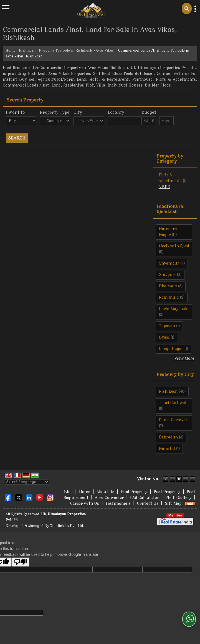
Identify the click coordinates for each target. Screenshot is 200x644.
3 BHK (164, 187)
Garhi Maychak (173, 309)
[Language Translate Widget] (27, 482)
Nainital (167, 449)
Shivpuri (167, 275)
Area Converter (109, 498)
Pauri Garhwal (173, 420)
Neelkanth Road (174, 246)
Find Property (134, 492)
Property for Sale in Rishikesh (65, 50)
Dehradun (168, 437)
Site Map (173, 504)
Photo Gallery (178, 498)
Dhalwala (168, 286)
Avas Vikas (105, 50)
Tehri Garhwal (173, 403)
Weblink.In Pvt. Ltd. (67, 526)
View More (184, 358)
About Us (105, 492)
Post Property (167, 492)
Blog (68, 492)
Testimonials (118, 504)
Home (11, 50)
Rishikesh (27, 50)
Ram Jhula (169, 297)
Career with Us (85, 504)
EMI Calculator (145, 498)
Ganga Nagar (171, 349)
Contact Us (148, 504)
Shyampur (169, 263)
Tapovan (167, 326)
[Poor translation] (20, 562)
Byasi (164, 337)
